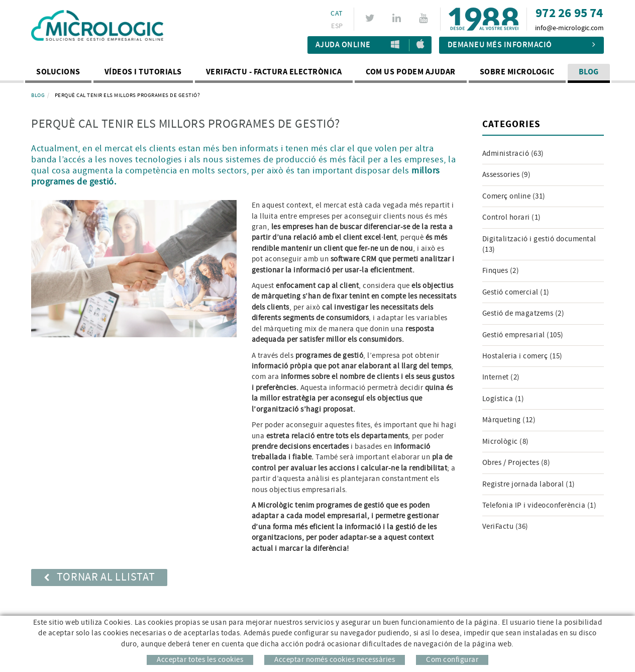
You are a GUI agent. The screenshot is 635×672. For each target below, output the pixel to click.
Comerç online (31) (514, 196)
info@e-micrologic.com (569, 28)
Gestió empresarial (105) (523, 335)
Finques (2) (501, 271)
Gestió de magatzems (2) (523, 313)
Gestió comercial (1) (516, 292)
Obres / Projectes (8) (516, 463)
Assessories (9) (507, 175)
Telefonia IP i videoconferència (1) (540, 505)
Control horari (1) (512, 217)
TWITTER (372, 18)
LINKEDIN (398, 18)
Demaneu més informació (522, 45)
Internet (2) (501, 377)
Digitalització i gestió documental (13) (539, 244)
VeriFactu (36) (505, 526)
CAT (337, 14)
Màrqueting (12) (509, 420)
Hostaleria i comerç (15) (522, 356)
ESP (337, 26)
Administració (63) (513, 154)
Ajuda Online (343, 45)
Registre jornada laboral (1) (529, 484)
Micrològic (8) (506, 442)
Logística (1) (503, 399)
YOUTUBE (425, 18)
